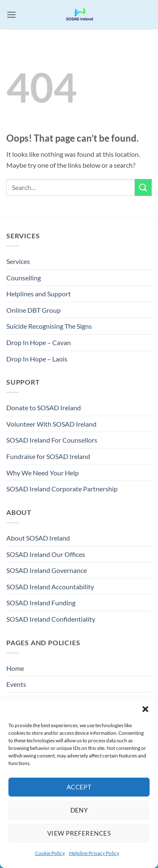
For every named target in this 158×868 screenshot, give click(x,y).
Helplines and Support (39, 294)
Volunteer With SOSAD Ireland (51, 424)
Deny (79, 810)
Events (16, 684)
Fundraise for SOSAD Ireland (48, 456)
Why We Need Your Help (43, 473)
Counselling (24, 278)
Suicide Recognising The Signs (49, 326)
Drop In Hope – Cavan (39, 342)
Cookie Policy (50, 853)
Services (18, 261)
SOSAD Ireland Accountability (50, 587)
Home (15, 668)
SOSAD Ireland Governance (47, 570)
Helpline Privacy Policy (94, 853)
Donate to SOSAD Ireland (44, 408)
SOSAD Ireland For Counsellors (52, 440)
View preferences (79, 833)
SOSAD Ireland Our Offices (46, 554)
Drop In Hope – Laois (37, 359)
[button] (145, 709)
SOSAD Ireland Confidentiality (51, 619)
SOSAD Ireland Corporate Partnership (62, 489)
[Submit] (143, 187)
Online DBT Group (33, 310)
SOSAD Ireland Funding (41, 603)
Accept (79, 787)
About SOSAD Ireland (38, 538)
